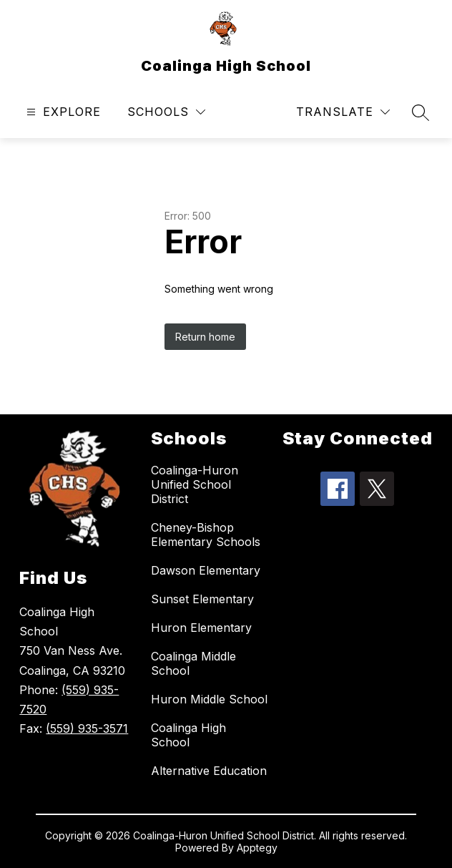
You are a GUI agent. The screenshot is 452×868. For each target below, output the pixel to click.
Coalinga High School (188, 735)
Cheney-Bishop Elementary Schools (206, 535)
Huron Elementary (201, 628)
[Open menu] (62, 112)
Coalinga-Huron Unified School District (195, 484)
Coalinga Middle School (193, 663)
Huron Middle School (209, 699)
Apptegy (257, 848)
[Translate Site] (343, 112)
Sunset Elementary (202, 599)
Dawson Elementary (206, 570)
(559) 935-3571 (87, 728)
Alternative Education (209, 771)
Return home (205, 337)
